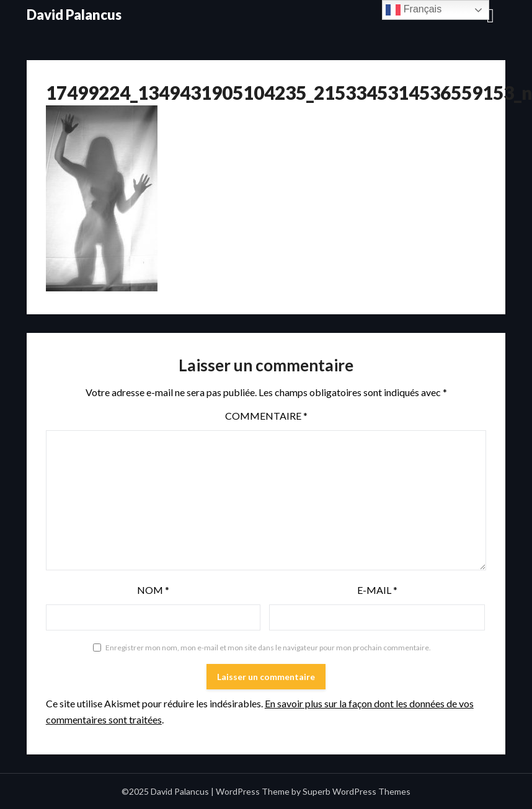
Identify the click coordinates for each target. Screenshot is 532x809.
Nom (153, 590)
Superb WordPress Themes (357, 791)
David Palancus (74, 15)
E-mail (377, 590)
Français (414, 10)
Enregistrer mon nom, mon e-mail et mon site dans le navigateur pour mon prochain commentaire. (268, 648)
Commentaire (266, 416)
